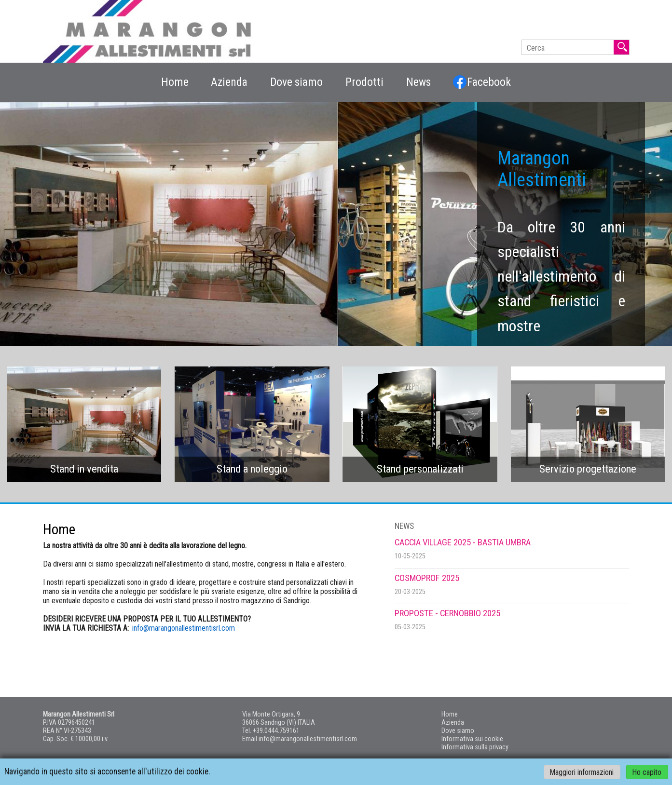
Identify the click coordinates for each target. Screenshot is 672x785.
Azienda (229, 82)
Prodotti (364, 82)
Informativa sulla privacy (475, 747)
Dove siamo (296, 82)
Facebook (482, 82)
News (418, 82)
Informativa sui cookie (472, 739)
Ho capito (647, 772)
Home (175, 82)
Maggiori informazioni (582, 772)
